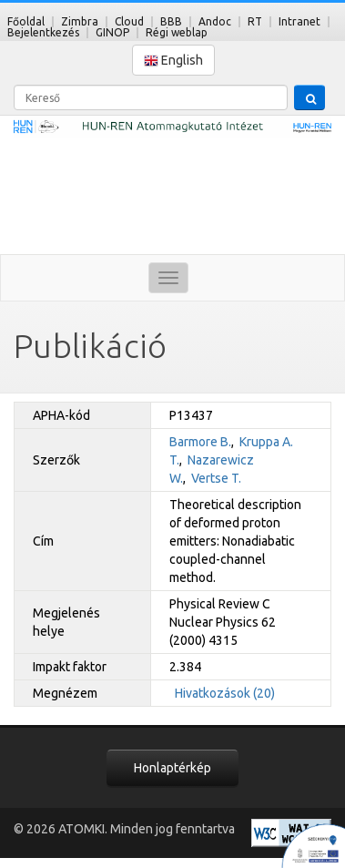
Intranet (299, 21)
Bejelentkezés (43, 32)
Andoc (215, 21)
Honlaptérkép (172, 768)
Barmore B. (200, 442)
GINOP (112, 32)
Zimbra (80, 21)
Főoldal (26, 21)
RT (255, 21)
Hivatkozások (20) (225, 693)
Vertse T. (216, 478)
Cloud (129, 21)
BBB (171, 21)
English (173, 61)
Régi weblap (177, 32)
